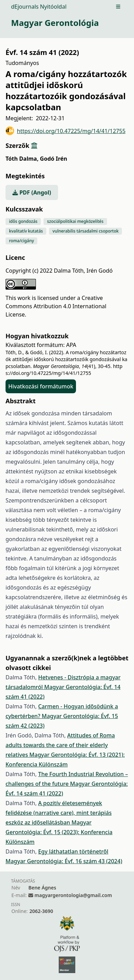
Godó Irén (54, 159)
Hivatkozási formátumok (41, 386)
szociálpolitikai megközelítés (75, 221)
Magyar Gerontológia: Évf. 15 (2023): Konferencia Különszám (59, 832)
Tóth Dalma (22, 159)
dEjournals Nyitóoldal (39, 7)
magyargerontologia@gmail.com (73, 895)
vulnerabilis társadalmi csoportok (85, 231)
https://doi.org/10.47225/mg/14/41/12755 (65, 131)
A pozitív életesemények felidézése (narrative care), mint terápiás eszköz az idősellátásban (59, 813)
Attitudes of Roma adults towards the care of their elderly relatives (60, 745)
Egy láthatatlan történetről (73, 851)
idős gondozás (23, 221)
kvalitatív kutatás (26, 231)
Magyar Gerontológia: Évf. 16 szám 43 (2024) (64, 861)
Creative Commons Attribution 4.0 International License (56, 306)
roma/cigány (21, 241)
